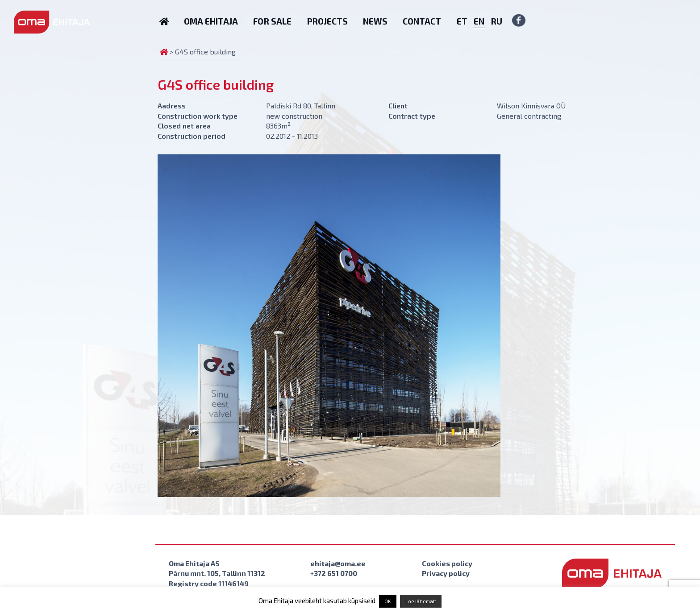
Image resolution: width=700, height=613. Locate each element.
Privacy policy (446, 573)
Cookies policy (447, 563)
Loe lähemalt (421, 601)
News (375, 21)
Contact (422, 21)
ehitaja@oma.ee (338, 563)
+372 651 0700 (334, 573)
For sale (272, 21)
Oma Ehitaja (211, 21)
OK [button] (388, 601)
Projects (327, 21)
